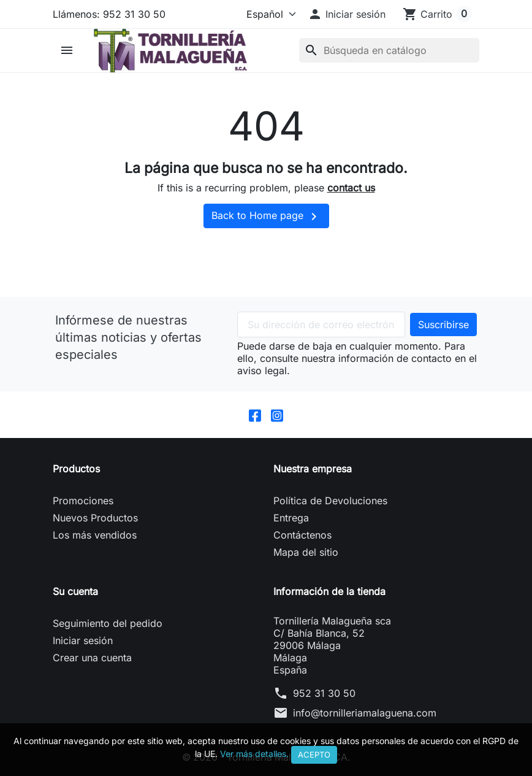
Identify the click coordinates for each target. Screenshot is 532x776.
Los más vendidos (95, 536)
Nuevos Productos (95, 518)
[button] (347, 14)
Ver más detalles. (254, 754)
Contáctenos (302, 536)
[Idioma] (268, 14)
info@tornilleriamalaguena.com (365, 713)
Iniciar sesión (83, 641)
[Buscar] (389, 50)
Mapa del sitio (306, 553)
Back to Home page (266, 217)
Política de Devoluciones (330, 501)
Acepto (314, 755)
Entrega (291, 518)
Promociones (83, 501)
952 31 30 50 (324, 694)
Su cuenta (75, 592)
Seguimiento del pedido (108, 624)
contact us (351, 188)
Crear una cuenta (92, 658)
